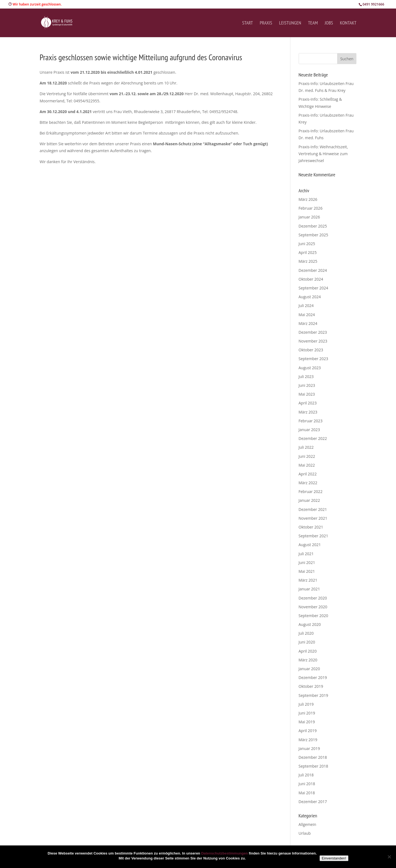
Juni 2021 (307, 562)
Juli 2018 (306, 775)
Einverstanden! (334, 858)
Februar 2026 (311, 208)
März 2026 (308, 199)
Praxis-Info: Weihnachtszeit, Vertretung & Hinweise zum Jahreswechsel (323, 154)
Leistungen (290, 23)
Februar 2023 (311, 421)
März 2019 (308, 740)
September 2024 (313, 288)
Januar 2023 (309, 430)
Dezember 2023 (313, 332)
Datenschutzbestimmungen (224, 853)
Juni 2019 (307, 713)
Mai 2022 (307, 465)
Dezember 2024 (313, 270)
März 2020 (308, 660)
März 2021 (308, 580)
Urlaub (305, 833)
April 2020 (308, 651)
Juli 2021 (306, 554)
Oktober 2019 (311, 686)
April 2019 (308, 731)
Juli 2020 (306, 633)
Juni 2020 (307, 642)
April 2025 (308, 252)
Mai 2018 (307, 793)
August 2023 (310, 368)
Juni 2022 (307, 456)
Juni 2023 (307, 385)
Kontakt (348, 23)
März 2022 (308, 483)
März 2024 (308, 323)
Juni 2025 (307, 244)
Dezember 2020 (313, 598)
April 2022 (308, 474)
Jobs (329, 23)
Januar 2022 (309, 500)
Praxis (266, 23)
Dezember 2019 (313, 677)
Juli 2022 (306, 447)
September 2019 (313, 695)
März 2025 (308, 261)
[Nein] (389, 857)
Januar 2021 (309, 589)
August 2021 (310, 545)
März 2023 (308, 412)
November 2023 (313, 341)
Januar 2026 (309, 217)
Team (313, 23)
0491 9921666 (373, 4)
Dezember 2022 (313, 438)
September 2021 (313, 536)
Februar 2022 (311, 491)
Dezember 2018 (313, 757)
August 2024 (310, 297)
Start (247, 23)
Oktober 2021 (311, 527)
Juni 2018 (307, 784)
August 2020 (310, 624)
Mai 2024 (307, 315)
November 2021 (313, 518)
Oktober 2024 (311, 279)
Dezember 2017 (313, 802)
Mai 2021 (307, 571)
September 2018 (313, 766)
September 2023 (313, 359)
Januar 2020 (309, 669)
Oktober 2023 (311, 350)
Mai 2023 (307, 394)
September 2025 (313, 235)
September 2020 (313, 616)
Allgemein (307, 824)
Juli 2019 (306, 704)
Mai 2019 (307, 722)
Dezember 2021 (313, 509)
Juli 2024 (306, 306)
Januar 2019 (309, 748)
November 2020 (313, 607)
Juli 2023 (306, 377)
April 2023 (308, 403)
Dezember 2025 (313, 226)
